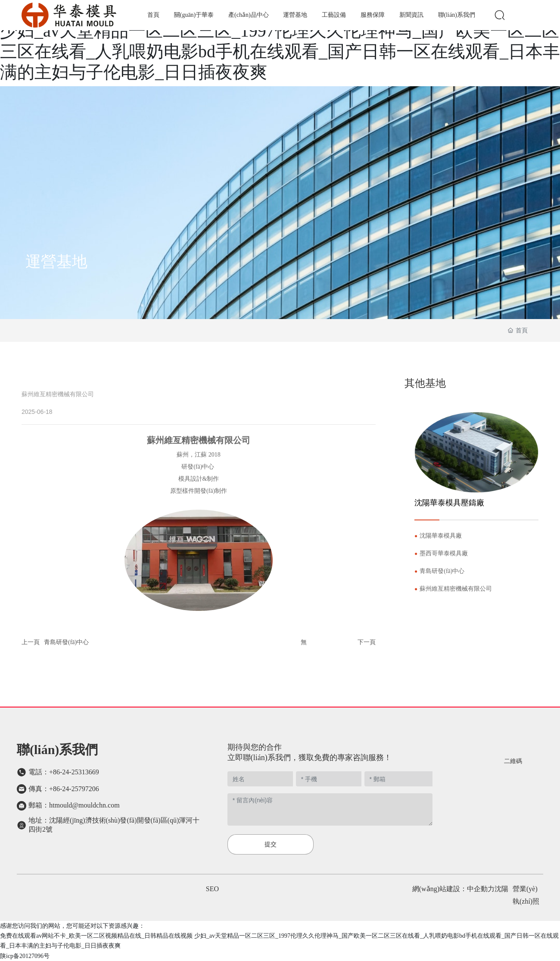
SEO (212, 889)
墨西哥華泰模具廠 (444, 553)
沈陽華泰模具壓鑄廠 (449, 503)
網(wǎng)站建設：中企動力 (453, 889)
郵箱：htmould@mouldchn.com (74, 805)
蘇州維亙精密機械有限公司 (456, 589)
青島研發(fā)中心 (66, 642)
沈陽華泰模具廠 (441, 536)
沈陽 (501, 889)
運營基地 (56, 262)
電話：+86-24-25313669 (64, 772)
